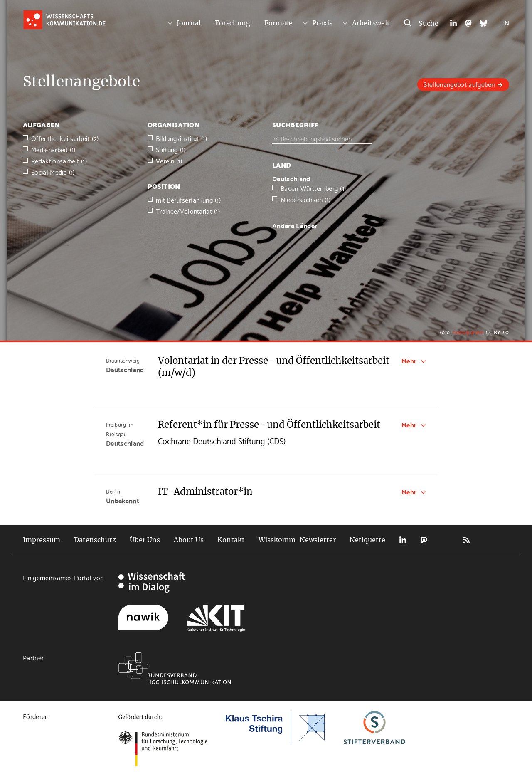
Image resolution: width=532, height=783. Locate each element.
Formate (278, 23)
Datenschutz (95, 540)
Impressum (42, 540)
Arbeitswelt (371, 23)
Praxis (322, 23)
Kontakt (231, 540)
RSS (466, 540)
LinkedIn (403, 540)
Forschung (233, 23)
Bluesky (445, 540)
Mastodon (424, 540)
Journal (189, 23)
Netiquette (367, 540)
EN (505, 22)
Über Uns (145, 540)
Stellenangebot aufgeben (459, 84)
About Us (189, 540)
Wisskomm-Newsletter (297, 540)
